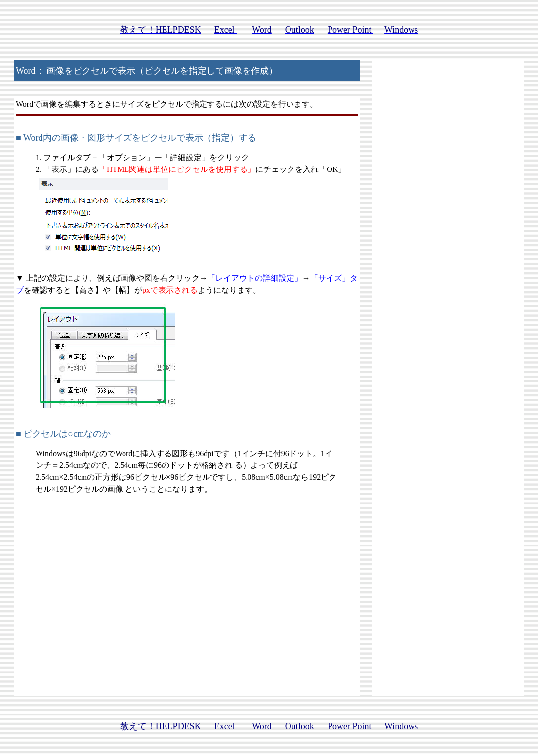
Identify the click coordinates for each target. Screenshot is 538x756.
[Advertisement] (448, 231)
